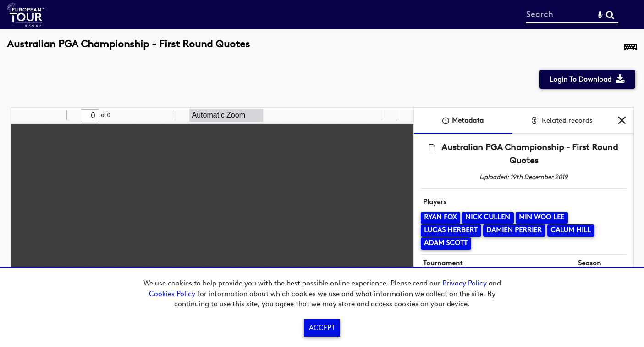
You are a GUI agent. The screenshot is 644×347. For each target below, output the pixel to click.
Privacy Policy (465, 283)
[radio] (374, 115)
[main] (322, 176)
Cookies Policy (172, 294)
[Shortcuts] (631, 49)
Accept (322, 328)
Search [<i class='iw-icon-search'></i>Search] (610, 14)
